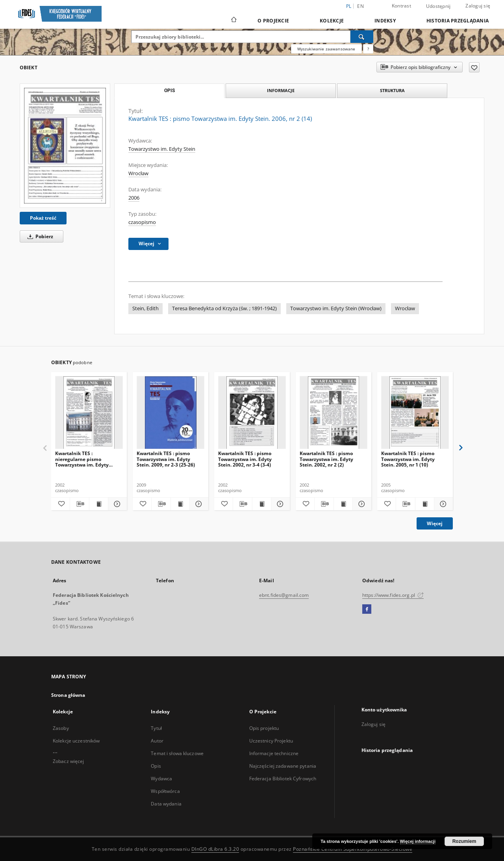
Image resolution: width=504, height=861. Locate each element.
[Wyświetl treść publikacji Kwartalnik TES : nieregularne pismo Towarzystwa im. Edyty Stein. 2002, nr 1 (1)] (99, 504)
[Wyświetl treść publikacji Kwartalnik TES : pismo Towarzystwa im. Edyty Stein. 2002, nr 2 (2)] (343, 504)
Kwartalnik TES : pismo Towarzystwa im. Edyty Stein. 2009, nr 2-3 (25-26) (166, 459)
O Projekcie (273, 21)
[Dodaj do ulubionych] (474, 67)
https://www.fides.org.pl (393, 595)
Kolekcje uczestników (76, 741)
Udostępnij (438, 6)
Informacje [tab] (281, 90)
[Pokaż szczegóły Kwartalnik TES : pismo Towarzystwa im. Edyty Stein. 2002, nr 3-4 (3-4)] (279, 504)
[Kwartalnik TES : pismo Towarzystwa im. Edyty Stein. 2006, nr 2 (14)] (65, 146)
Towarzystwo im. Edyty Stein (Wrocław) (336, 308)
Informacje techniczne (274, 753)
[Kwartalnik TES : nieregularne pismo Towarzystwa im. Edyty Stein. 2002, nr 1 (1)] (89, 413)
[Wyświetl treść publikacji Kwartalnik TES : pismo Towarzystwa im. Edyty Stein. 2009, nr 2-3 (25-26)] (180, 504)
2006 (134, 198)
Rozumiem (464, 841)
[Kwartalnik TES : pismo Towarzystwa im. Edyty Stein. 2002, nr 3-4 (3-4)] (252, 413)
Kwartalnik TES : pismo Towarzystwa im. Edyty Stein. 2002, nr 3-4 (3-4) (245, 459)
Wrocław (138, 173)
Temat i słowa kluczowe (177, 753)
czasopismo (142, 222)
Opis (156, 766)
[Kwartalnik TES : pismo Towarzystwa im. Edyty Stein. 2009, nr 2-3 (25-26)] (170, 413)
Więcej (435, 523)
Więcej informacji (418, 841)
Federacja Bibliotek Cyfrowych (283, 779)
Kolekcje (332, 21)
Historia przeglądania (458, 21)
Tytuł (156, 728)
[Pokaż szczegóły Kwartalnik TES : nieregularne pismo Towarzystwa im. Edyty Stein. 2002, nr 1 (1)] (116, 504)
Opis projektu (264, 728)
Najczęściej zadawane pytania (283, 766)
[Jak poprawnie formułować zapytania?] (368, 49)
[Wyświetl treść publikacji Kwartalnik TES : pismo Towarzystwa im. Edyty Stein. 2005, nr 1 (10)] (425, 504)
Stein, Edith (145, 308)
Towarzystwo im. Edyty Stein (162, 149)
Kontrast (401, 6)
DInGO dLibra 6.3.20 (215, 849)
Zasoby (61, 728)
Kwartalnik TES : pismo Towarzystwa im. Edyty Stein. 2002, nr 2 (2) (326, 459)
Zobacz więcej (69, 761)
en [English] (360, 6)
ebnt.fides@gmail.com (284, 595)
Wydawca (161, 779)
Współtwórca (165, 791)
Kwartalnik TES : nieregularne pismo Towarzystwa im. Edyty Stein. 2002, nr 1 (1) (82, 459)
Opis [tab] (170, 91)
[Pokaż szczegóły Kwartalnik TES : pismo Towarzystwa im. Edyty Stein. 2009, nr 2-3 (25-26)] (198, 504)
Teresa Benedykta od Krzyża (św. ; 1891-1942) (224, 308)
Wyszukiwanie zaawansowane (326, 49)
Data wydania (166, 804)
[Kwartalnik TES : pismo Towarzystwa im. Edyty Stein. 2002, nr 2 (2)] (334, 413)
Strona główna (68, 695)
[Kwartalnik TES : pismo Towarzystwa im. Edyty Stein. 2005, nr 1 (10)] (415, 413)
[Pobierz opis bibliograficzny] (79, 504)
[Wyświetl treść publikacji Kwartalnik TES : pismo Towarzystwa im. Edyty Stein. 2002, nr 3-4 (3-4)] (262, 504)
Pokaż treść (43, 218)
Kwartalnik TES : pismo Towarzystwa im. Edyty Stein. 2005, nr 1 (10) (408, 459)
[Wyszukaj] (362, 37)
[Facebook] (367, 609)
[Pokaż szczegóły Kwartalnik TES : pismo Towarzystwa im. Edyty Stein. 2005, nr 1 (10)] (442, 504)
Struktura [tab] (392, 90)
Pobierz (39, 236)
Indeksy (385, 21)
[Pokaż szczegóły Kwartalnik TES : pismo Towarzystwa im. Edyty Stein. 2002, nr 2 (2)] (361, 504)
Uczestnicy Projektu (271, 741)
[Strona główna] (233, 20)
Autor (157, 741)
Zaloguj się (478, 6)
